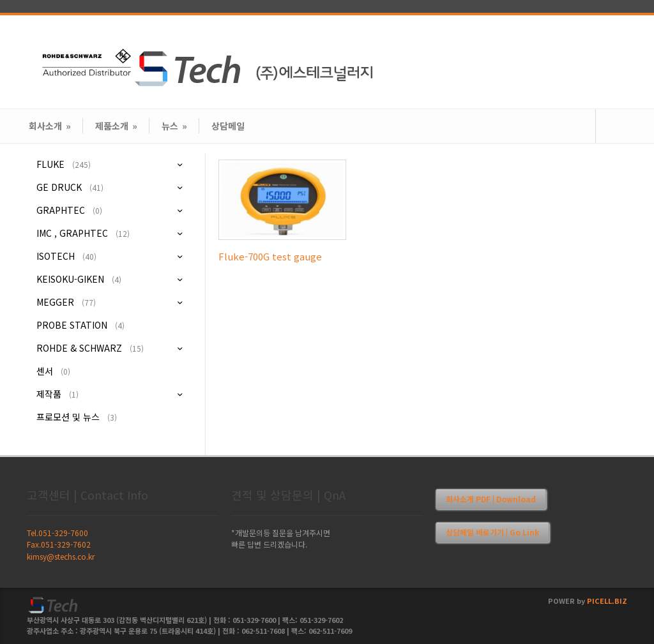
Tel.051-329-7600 (57, 533)
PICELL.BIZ (607, 601)
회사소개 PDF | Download (491, 499)
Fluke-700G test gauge (270, 256)
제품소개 (116, 126)
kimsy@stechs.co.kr (61, 556)
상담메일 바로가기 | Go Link (492, 532)
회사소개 (50, 126)
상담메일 (228, 126)
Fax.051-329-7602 (59, 544)
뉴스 (174, 126)
